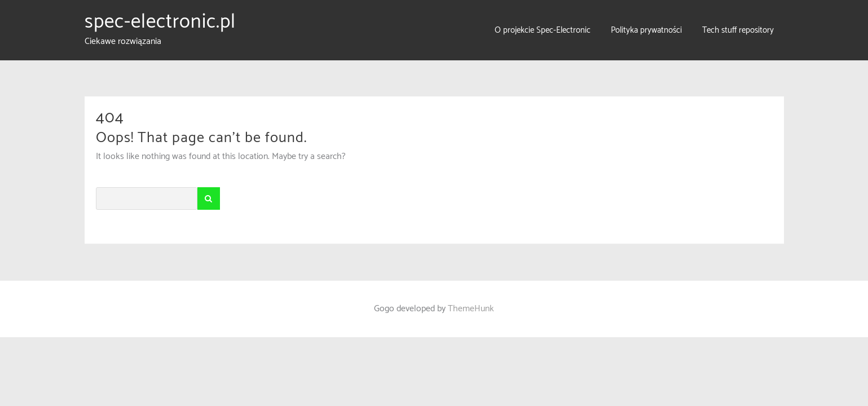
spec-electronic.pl (160, 22)
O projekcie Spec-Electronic (543, 30)
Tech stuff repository (738, 30)
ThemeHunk (471, 309)
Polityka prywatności (646, 30)
